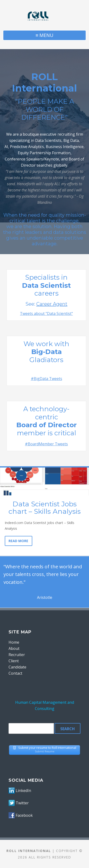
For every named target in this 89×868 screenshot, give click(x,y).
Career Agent (52, 304)
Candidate (17, 667)
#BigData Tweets (47, 379)
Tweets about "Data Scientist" (46, 313)
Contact (15, 673)
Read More (18, 541)
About (14, 648)
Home (14, 642)
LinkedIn (23, 791)
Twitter (22, 803)
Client (14, 661)
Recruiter (17, 655)
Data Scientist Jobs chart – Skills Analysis (45, 508)
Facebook (24, 815)
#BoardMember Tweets (46, 444)
